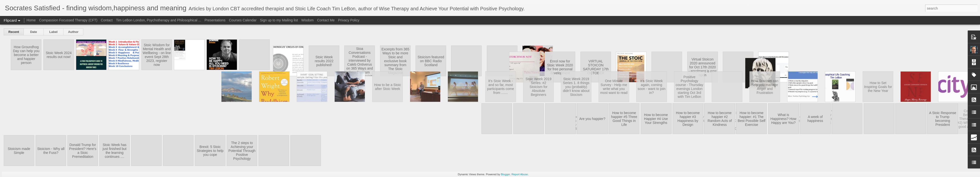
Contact (107, 20)
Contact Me (326, 20)
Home (31, 20)
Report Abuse (520, 174)
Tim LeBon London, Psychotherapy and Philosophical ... (158, 20)
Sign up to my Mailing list (279, 20)
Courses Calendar (243, 20)
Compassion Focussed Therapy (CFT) (68, 20)
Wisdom (308, 20)
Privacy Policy (349, 20)
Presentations (215, 20)
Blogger (505, 174)
